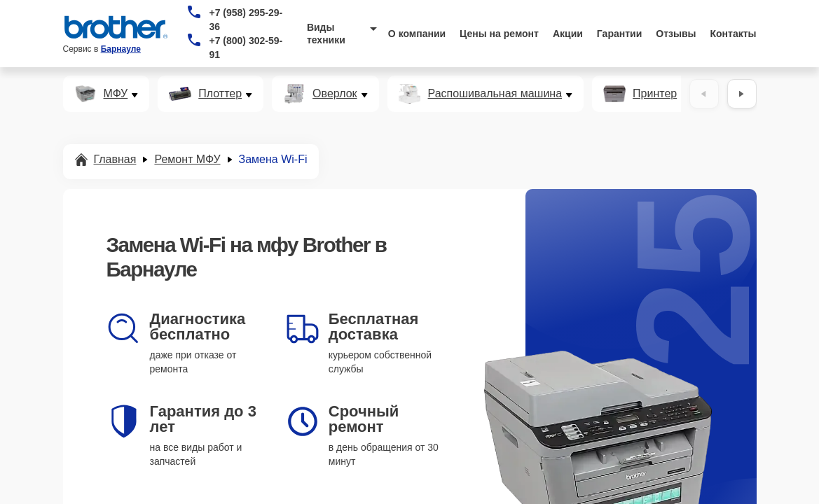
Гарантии (619, 34)
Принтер (655, 94)
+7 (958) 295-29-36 (246, 20)
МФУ (116, 94)
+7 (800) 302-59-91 (246, 48)
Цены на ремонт (499, 34)
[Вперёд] (742, 94)
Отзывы (676, 34)
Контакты (734, 34)
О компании (417, 34)
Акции (568, 34)
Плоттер (220, 94)
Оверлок (335, 94)
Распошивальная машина (495, 94)
